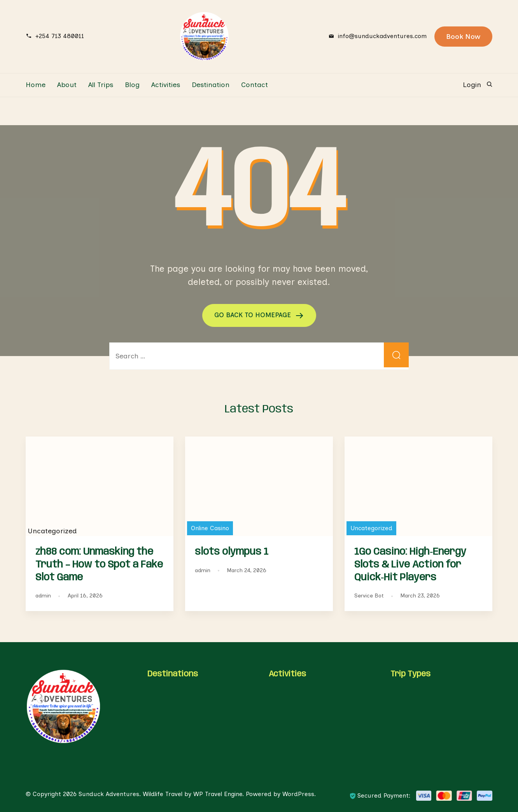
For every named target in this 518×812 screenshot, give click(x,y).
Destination (211, 85)
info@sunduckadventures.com (382, 36)
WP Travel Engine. (219, 794)
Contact (255, 85)
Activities (166, 85)
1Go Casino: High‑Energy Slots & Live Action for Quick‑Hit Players (410, 564)
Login (472, 85)
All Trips (101, 85)
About (67, 85)
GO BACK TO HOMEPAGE (254, 315)
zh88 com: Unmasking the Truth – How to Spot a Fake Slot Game (99, 564)
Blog (132, 85)
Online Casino (210, 528)
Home (36, 85)
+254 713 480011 (60, 36)
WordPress (298, 794)
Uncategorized (371, 528)
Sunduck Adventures (109, 794)
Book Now (463, 37)
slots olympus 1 (232, 552)
